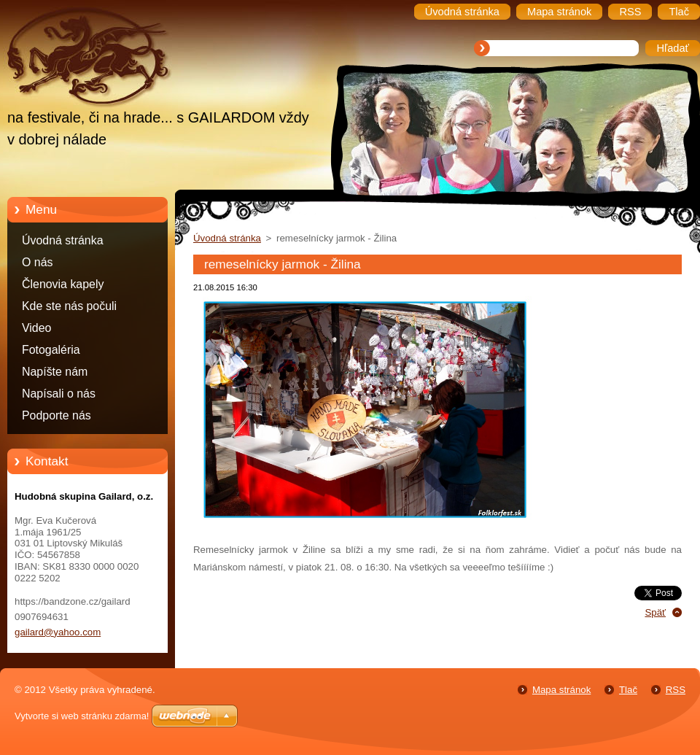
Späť (655, 612)
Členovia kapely (63, 284)
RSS (676, 690)
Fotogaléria (51, 350)
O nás (37, 262)
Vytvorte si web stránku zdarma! (82, 716)
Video (36, 328)
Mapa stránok (561, 690)
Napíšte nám (55, 372)
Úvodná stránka (63, 240)
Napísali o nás (59, 394)
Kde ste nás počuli (69, 306)
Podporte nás (57, 415)
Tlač (628, 690)
